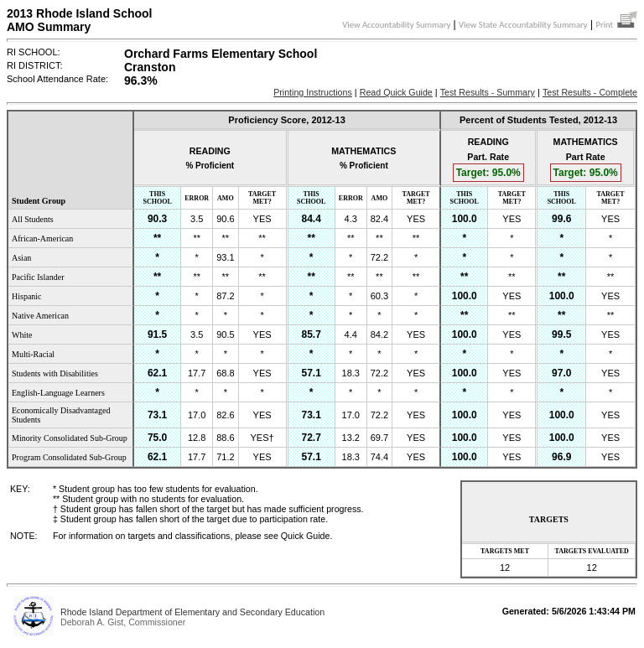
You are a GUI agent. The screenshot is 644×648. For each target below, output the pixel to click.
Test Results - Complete (590, 92)
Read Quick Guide (396, 92)
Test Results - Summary (488, 92)
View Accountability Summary (396, 25)
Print (616, 25)
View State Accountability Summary (523, 25)
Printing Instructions (313, 92)
